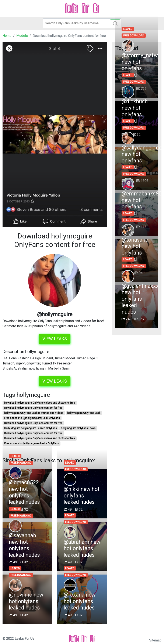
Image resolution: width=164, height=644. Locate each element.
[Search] (82, 23)
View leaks (55, 339)
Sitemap (155, 640)
